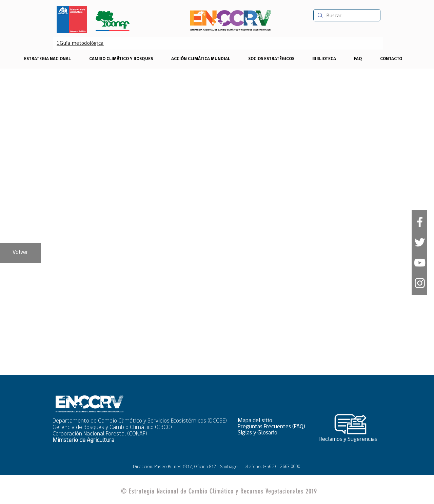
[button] (274, 421)
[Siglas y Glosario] (274, 433)
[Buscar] (346, 16)
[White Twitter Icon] (420, 242)
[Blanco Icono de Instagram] (420, 283)
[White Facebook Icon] (420, 222)
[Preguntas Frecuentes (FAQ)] (274, 427)
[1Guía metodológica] (80, 43)
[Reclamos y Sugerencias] (351, 439)
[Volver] (20, 253)
